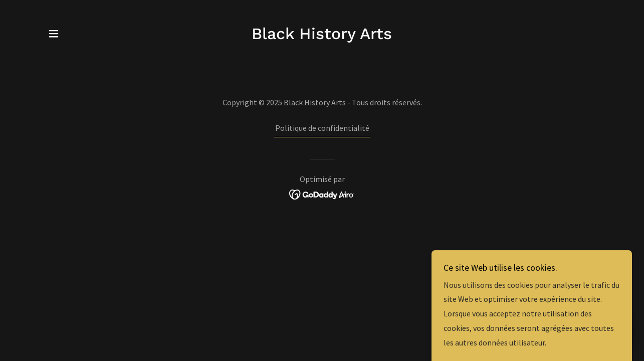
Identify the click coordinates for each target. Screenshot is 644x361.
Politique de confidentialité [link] (322, 128)
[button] (54, 34)
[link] (322, 36)
